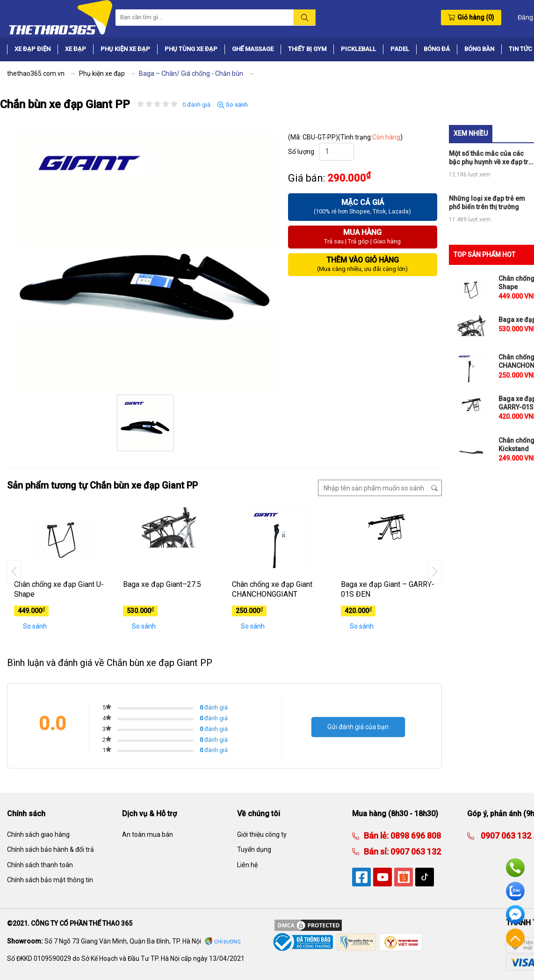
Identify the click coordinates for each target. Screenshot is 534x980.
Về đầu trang (515, 938)
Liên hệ (247, 865)
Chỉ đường (227, 942)
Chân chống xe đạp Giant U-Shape (59, 589)
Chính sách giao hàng (38, 834)
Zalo (515, 891)
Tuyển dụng (254, 849)
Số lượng (301, 152)
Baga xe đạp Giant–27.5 (162, 584)
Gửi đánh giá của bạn (358, 727)
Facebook (515, 914)
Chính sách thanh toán (40, 865)
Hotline (515, 868)
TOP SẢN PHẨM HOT (484, 255)
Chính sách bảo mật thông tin (50, 880)
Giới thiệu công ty (262, 834)
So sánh (233, 105)
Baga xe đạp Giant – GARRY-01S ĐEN (388, 589)
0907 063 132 (415, 852)
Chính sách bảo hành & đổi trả (51, 849)
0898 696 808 (415, 836)
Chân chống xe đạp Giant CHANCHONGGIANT (272, 589)
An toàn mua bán (148, 834)
